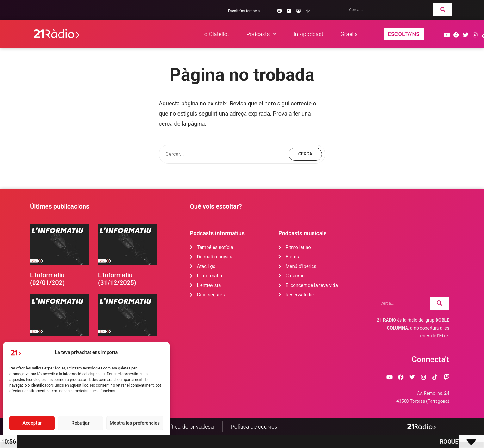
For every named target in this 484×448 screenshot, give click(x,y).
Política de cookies (254, 427)
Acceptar (32, 423)
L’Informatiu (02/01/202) (47, 279)
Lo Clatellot (215, 34)
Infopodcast (309, 34)
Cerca (305, 154)
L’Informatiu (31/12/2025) (117, 279)
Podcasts (261, 34)
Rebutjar (80, 423)
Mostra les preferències (135, 423)
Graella (349, 34)
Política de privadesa (188, 427)
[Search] (443, 9)
